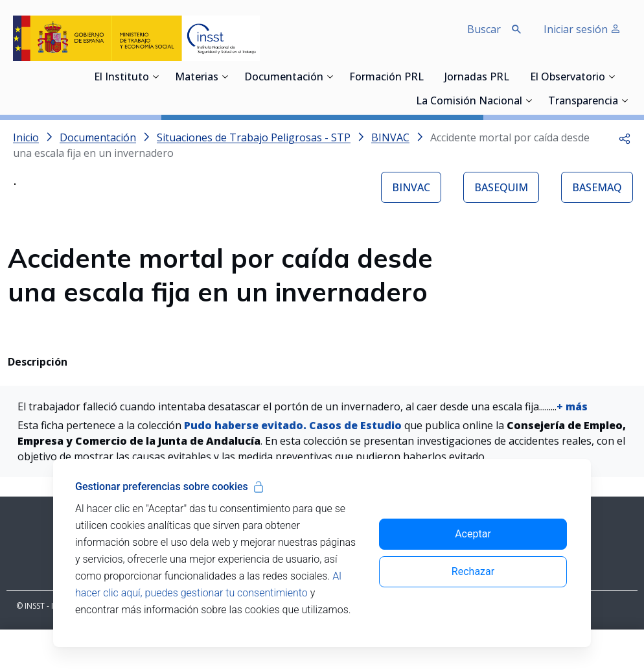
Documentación (284, 78)
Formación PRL (386, 78)
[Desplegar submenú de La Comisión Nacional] (529, 100)
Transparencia (583, 102)
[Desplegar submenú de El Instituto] (155, 76)
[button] (625, 137)
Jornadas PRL (477, 78)
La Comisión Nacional (469, 102)
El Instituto (121, 78)
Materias (197, 78)
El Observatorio (568, 78)
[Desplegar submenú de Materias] (225, 76)
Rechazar (473, 571)
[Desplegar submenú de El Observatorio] (612, 76)
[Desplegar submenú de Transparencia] (625, 100)
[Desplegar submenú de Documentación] (330, 76)
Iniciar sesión (582, 29)
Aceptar (473, 534)
